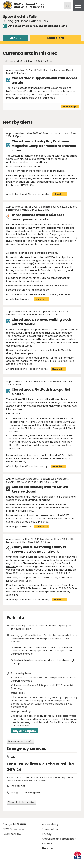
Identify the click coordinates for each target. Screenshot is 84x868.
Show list (59, 194)
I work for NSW (12, 834)
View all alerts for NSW (21, 802)
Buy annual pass (24, 731)
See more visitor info (20, 741)
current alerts (57, 26)
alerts (56, 38)
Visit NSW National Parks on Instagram (14, 862)
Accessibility (50, 824)
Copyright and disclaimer (59, 839)
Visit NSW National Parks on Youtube (22, 862)
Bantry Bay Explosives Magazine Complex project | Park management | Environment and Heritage (42, 180)
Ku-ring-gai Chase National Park (32, 626)
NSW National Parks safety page (34, 592)
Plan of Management (35, 716)
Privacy (47, 834)
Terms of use (51, 829)
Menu (13, 38)
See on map (69, 106)
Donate (47, 848)
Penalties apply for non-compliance (27, 175)
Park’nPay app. (24, 681)
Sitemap (48, 843)
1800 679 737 (18, 786)
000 (13, 756)
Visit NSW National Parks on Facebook (6, 862)
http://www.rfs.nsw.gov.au (26, 793)
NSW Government (15, 829)
